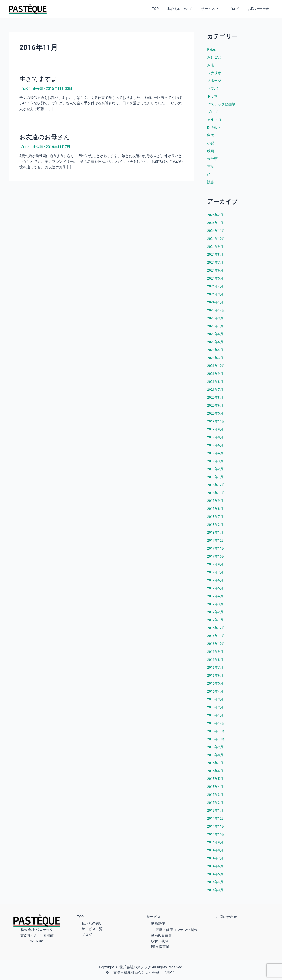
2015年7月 (216, 765)
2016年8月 (216, 662)
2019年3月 (216, 463)
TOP (163, 9)
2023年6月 (216, 336)
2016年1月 (216, 718)
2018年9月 (216, 503)
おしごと (214, 57)
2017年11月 (217, 551)
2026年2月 (216, 217)
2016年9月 (216, 654)
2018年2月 (216, 527)
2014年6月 (216, 868)
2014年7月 (216, 861)
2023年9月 (216, 320)
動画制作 (158, 923)
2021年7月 (216, 392)
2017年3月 (216, 606)
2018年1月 (216, 535)
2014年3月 (216, 892)
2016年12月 (217, 630)
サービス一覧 (92, 929)
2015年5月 (216, 781)
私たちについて (186, 9)
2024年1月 (216, 305)
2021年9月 (216, 376)
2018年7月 (216, 519)
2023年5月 (216, 344)
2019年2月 (216, 471)
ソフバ (212, 89)
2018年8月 (216, 511)
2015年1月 (216, 813)
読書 (211, 185)
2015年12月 (217, 726)
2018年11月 (217, 495)
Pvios (211, 50)
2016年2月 (216, 710)
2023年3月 (216, 360)
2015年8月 (216, 757)
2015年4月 (216, 789)
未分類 (39, 88)
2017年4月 (216, 598)
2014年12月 (217, 821)
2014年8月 (216, 853)
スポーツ (214, 81)
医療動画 (214, 129)
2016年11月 (217, 638)
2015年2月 (216, 805)
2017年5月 (216, 590)
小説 (211, 145)
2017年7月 (216, 575)
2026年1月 (216, 225)
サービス (215, 9)
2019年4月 (216, 455)
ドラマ (212, 97)
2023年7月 (216, 328)
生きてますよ (37, 79)
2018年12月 (217, 487)
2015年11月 (217, 733)
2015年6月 (216, 773)
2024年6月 (216, 273)
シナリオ (214, 73)
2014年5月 (216, 876)
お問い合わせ (259, 9)
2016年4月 (216, 694)
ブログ (236, 9)
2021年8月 (216, 384)
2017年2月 (216, 614)
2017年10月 (217, 559)
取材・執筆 (160, 941)
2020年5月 (216, 416)
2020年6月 (216, 408)
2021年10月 (217, 368)
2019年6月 (216, 448)
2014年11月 (217, 829)
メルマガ (214, 121)
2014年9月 (216, 845)
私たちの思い (92, 923)
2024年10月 (217, 241)
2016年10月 (217, 646)
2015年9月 (216, 749)
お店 (211, 65)
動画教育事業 (161, 936)
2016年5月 (216, 686)
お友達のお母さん (43, 136)
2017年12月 (217, 543)
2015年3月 (216, 797)
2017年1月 (216, 622)
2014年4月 (216, 884)
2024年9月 (216, 249)
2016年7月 (216, 670)
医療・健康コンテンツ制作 (176, 930)
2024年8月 (216, 257)
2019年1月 (216, 479)
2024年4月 (216, 289)
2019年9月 (216, 432)
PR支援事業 (160, 947)
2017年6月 (216, 583)
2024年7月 (216, 265)
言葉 (211, 169)
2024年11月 (217, 233)
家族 (211, 137)
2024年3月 (216, 297)
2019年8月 (216, 440)
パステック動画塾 (221, 105)
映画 (211, 153)
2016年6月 (216, 678)
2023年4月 (216, 352)
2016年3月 (216, 702)
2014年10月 (217, 837)
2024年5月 (216, 281)
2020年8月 (216, 400)
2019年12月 (217, 424)
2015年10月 (217, 741)
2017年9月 (216, 567)
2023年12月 (217, 313)
